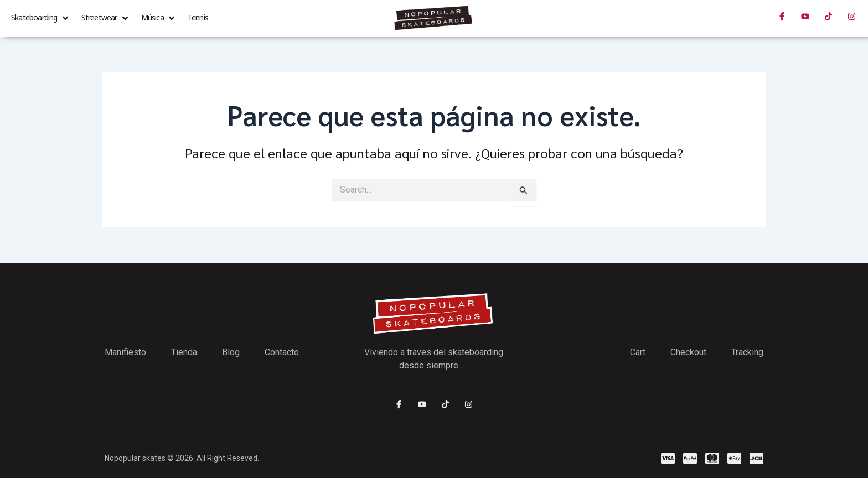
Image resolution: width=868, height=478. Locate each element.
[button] (41, 18)
